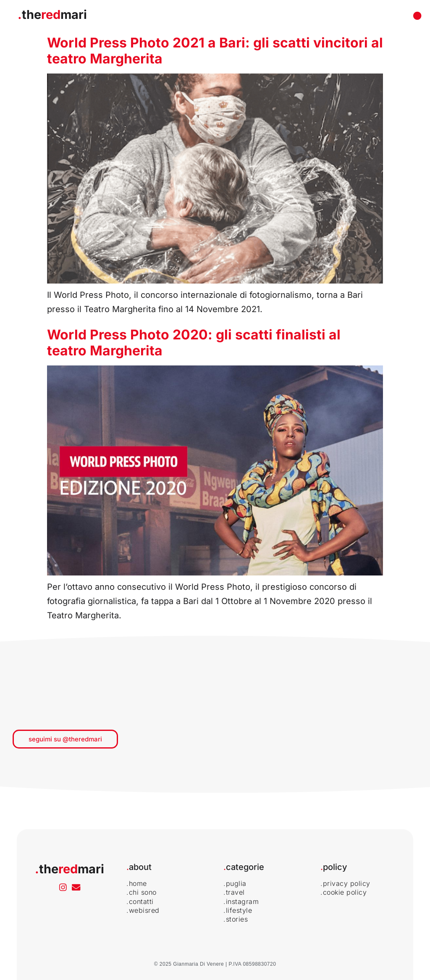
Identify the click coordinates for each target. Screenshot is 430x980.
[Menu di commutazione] (417, 16)
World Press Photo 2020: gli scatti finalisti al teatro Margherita (194, 343)
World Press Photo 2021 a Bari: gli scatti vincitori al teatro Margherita (215, 51)
